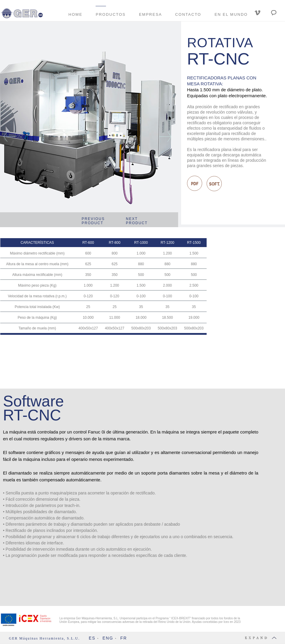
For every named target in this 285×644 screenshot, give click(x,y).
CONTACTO (188, 14)
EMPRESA (150, 14)
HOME (76, 14)
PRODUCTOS (111, 14)
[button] (165, 137)
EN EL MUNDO (231, 14)
